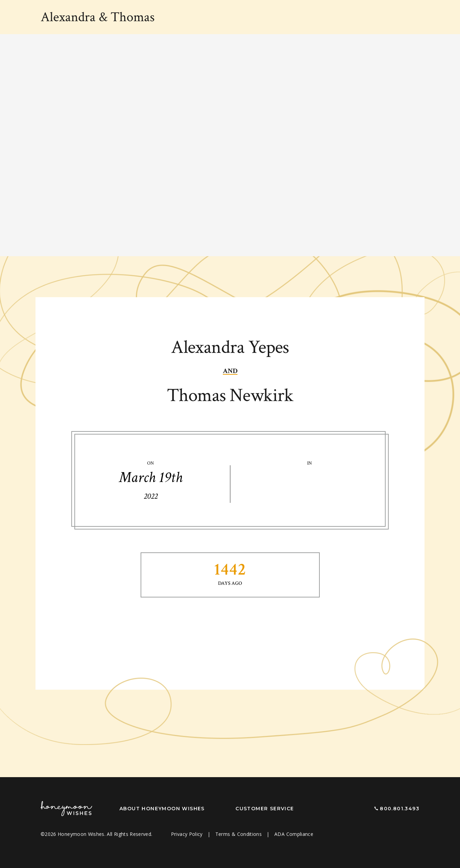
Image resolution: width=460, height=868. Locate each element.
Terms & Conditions (239, 834)
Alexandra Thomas (98, 17)
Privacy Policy (188, 834)
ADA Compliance (294, 834)
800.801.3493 (400, 809)
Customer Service (265, 809)
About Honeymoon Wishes (162, 809)
